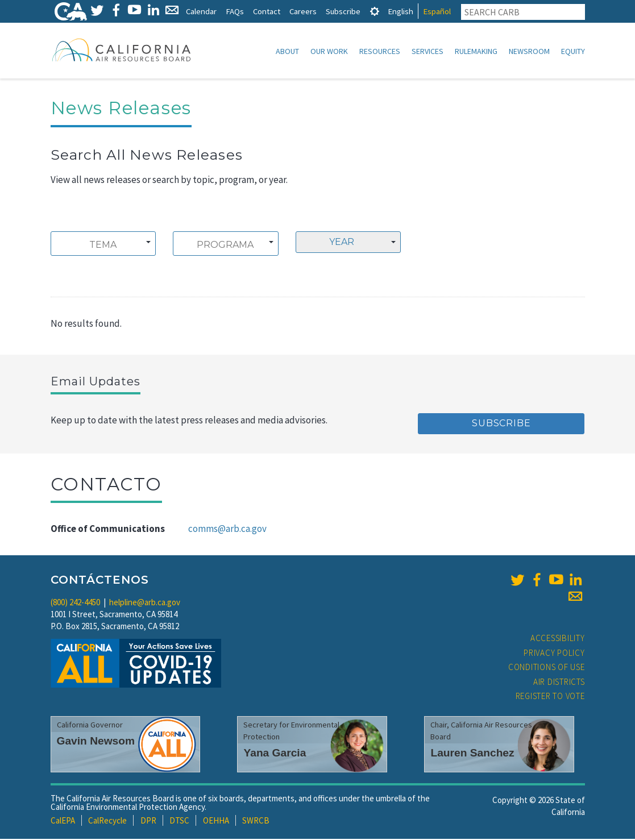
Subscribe (343, 11)
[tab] (375, 11)
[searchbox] (103, 246)
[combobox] (103, 245)
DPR (148, 822)
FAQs (235, 11)
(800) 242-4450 (75, 603)
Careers (303, 11)
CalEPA (63, 822)
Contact (267, 11)
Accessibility (558, 639)
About (287, 51)
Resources (380, 51)
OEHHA (216, 822)
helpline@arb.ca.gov (145, 603)
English (400, 11)
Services (428, 51)
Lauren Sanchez (472, 754)
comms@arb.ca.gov (227, 530)
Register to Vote (550, 697)
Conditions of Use (547, 668)
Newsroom (529, 51)
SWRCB (256, 822)
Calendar (201, 11)
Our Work (329, 51)
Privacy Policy (554, 654)
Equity (573, 51)
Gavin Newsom (96, 742)
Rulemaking (476, 51)
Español (437, 11)
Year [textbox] (342, 243)
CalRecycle (107, 822)
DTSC (179, 822)
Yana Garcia (275, 754)
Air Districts (559, 683)
